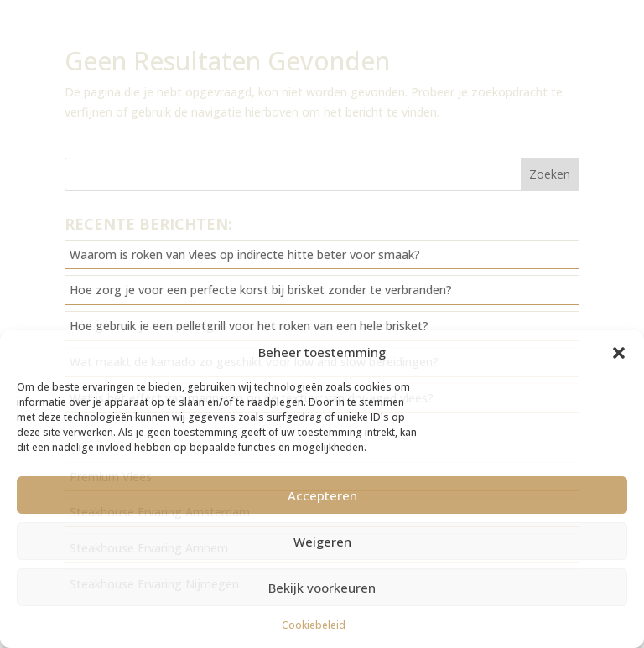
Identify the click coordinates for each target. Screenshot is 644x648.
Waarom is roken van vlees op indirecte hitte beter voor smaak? (245, 254)
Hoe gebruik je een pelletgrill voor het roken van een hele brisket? (249, 326)
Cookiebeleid (314, 625)
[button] (619, 353)
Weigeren (322, 542)
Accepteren (322, 495)
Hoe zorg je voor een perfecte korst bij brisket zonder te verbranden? (261, 290)
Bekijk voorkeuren (322, 588)
